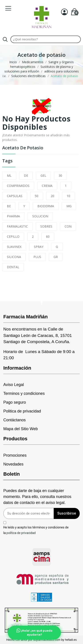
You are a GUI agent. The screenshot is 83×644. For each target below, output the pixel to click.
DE (26, 176)
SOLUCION (40, 216)
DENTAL (13, 267)
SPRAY (39, 247)
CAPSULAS (15, 196)
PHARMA (13, 216)
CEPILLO (13, 237)
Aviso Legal (14, 385)
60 (48, 237)
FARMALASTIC (17, 226)
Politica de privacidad (22, 411)
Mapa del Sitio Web (21, 429)
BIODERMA (46, 206)
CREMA (47, 186)
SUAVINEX (14, 247)
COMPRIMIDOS (18, 186)
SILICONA (14, 257)
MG (69, 206)
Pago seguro (15, 402)
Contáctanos (14, 420)
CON (68, 226)
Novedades (13, 464)
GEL (43, 176)
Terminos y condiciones (24, 393)
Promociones (15, 455)
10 (68, 196)
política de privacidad (21, 533)
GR (56, 257)
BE (9, 206)
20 (52, 196)
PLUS (37, 257)
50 (37, 196)
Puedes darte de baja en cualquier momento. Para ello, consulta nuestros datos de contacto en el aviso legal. (37, 497)
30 (60, 176)
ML (9, 176)
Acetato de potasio (23, 148)
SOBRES (46, 226)
